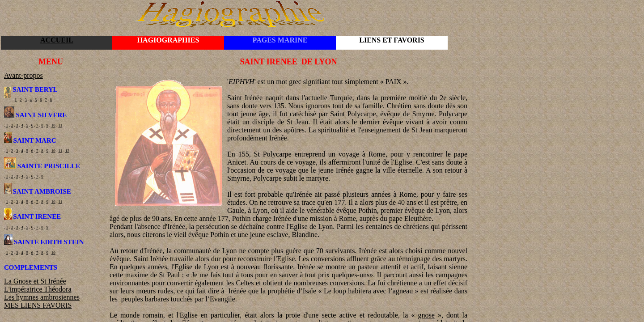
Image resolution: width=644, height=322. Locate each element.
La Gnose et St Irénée (35, 281)
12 (67, 151)
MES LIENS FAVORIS (38, 305)
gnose (426, 315)
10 (53, 125)
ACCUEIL (57, 40)
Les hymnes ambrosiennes (42, 297)
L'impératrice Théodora (38, 289)
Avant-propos (23, 75)
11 (61, 125)
